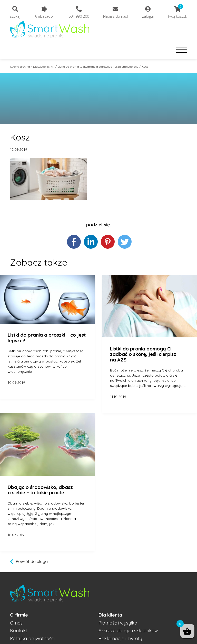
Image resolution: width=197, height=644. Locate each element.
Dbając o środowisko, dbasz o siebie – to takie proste (40, 490)
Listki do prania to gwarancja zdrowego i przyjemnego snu (98, 67)
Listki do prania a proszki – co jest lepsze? (47, 338)
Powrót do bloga (32, 561)
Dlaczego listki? (44, 67)
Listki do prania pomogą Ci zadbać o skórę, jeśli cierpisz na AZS (143, 354)
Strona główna (20, 67)
